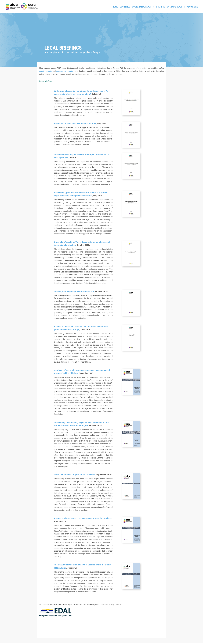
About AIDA (192, 7)
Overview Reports (176, 7)
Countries (125, 7)
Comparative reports (143, 7)
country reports (46, 71)
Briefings (160, 7)
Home (115, 7)
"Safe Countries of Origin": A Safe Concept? (75, 475)
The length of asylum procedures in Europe (74, 291)
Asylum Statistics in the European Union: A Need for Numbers (83, 518)
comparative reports (65, 71)
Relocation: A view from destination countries (75, 123)
